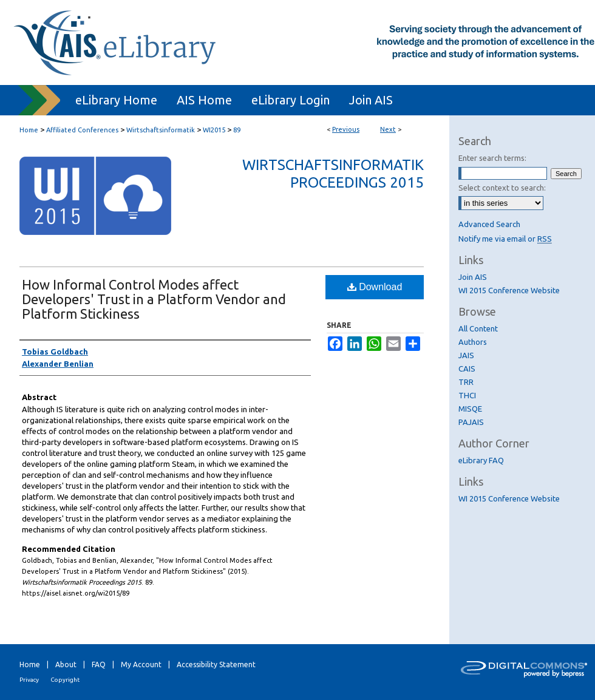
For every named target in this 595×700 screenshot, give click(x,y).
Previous (346, 129)
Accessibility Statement (216, 664)
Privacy (29, 680)
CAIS (467, 369)
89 (237, 130)
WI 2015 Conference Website (509, 290)
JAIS (466, 355)
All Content (478, 328)
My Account (141, 664)
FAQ (99, 664)
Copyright (65, 680)
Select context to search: (502, 188)
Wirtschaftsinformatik (161, 130)
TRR (466, 382)
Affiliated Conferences (82, 130)
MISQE (470, 409)
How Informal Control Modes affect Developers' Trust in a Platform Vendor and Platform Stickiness (154, 299)
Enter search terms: (492, 158)
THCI (467, 395)
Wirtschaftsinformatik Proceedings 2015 (333, 174)
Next (388, 129)
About (66, 664)
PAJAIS (471, 422)
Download (375, 287)
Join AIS (473, 277)
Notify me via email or (505, 239)
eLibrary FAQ (481, 460)
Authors (473, 342)
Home (29, 130)
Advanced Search (489, 224)
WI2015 (214, 130)
